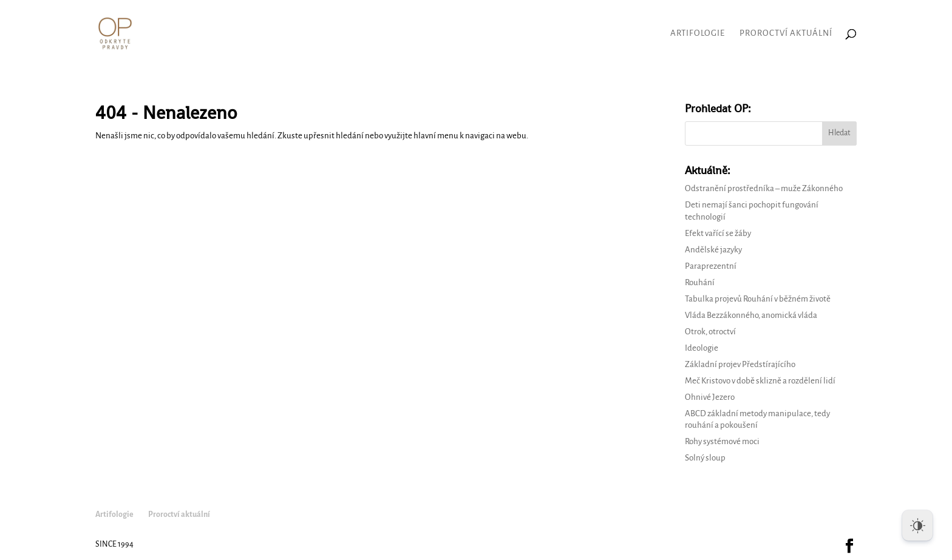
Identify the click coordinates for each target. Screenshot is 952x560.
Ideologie (702, 348)
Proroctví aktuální (786, 33)
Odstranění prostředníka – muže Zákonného (764, 188)
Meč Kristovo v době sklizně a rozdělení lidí (760, 381)
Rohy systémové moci (722, 441)
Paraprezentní (711, 266)
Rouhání (700, 282)
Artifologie (698, 33)
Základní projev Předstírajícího (740, 364)
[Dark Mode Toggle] (917, 525)
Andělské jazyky (713, 250)
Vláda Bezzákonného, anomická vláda (751, 315)
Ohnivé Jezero (710, 397)
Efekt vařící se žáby (718, 233)
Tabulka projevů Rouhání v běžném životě (758, 299)
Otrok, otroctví (710, 332)
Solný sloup (705, 458)
